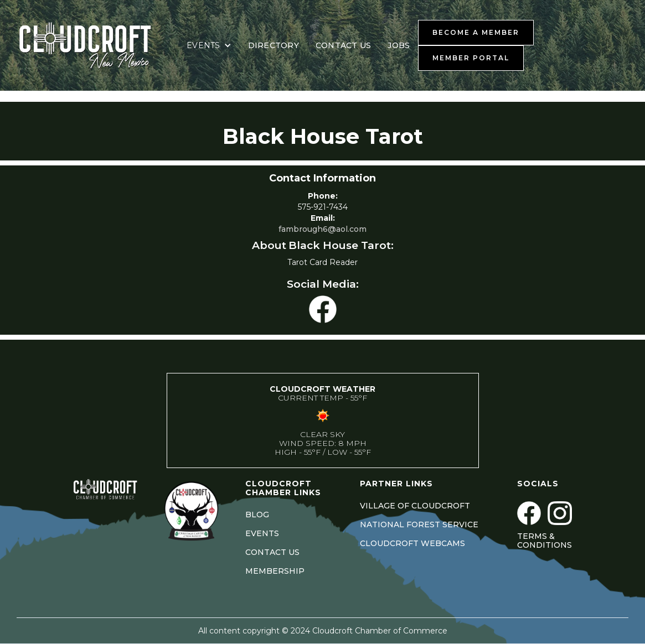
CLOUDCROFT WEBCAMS (412, 543)
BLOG (257, 515)
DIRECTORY (274, 45)
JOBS (399, 45)
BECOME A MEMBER (476, 32)
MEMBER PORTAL (471, 58)
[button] (209, 45)
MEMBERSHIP (275, 571)
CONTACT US (344, 45)
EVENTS (262, 533)
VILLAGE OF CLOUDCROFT (415, 506)
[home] (97, 45)
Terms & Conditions (545, 541)
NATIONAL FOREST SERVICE (419, 524)
